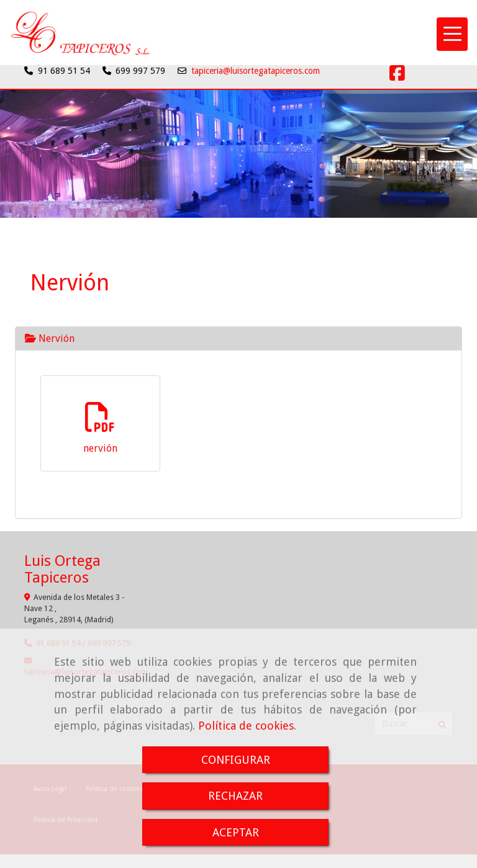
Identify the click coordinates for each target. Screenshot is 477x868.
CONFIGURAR (236, 760)
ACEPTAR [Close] (236, 832)
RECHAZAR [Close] (235, 796)
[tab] (238, 339)
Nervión (50, 338)
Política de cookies (246, 726)
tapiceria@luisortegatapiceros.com (256, 71)
